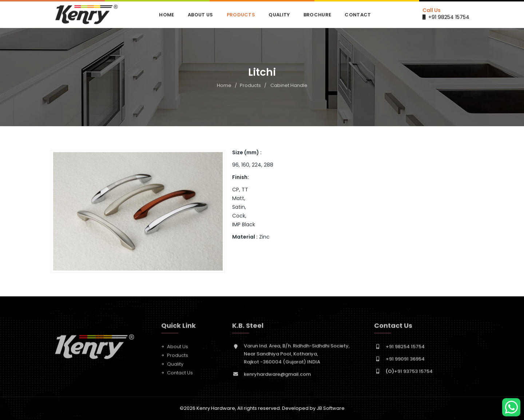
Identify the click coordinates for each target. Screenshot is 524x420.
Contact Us (180, 374)
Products (241, 15)
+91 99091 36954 (405, 361)
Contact (358, 15)
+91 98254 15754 (449, 17)
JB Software (331, 408)
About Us (200, 15)
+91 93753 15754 (409, 373)
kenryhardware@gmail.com (277, 376)
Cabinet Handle (289, 85)
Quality (279, 15)
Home (166, 15)
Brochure (317, 15)
